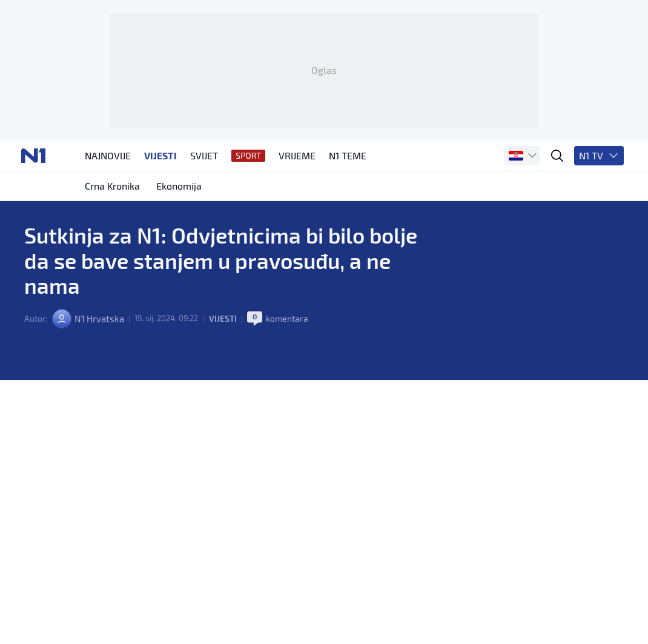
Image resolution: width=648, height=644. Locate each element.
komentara (293, 375)
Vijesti (228, 375)
